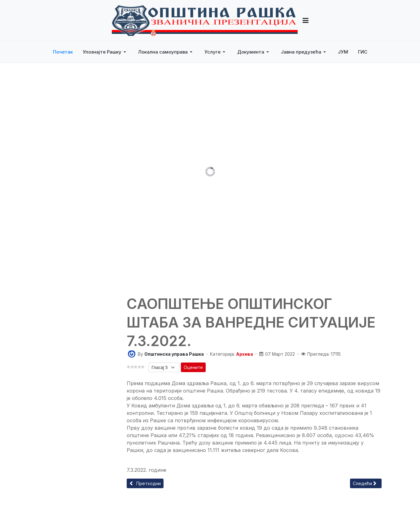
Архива (245, 354)
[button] (105, 52)
